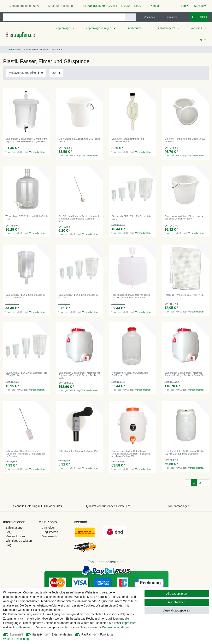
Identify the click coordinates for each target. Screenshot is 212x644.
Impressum (129, 623)
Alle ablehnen (177, 602)
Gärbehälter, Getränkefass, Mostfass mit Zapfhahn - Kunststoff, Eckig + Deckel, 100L (79, 375)
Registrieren (50, 532)
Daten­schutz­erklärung (116, 627)
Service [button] (199, 6)
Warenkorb (49, 536)
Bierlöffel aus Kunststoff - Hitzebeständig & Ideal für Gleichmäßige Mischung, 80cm (79, 219)
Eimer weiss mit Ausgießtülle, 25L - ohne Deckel (79, 140)
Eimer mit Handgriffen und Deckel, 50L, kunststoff (185, 140)
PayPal (86, 634)
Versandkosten (37, 152)
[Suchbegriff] (64, 17)
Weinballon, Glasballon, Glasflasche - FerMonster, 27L (131, 374)
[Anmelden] (148, 17)
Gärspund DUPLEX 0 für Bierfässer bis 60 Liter (78, 296)
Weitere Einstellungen (17, 639)
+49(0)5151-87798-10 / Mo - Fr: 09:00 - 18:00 (110, 6)
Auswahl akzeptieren (177, 610)
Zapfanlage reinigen (99, 28)
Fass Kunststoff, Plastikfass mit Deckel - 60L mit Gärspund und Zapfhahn (185, 452)
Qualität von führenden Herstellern (108, 506)
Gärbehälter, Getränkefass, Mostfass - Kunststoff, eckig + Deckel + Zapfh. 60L (185, 374)
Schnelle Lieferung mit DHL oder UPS (38, 506)
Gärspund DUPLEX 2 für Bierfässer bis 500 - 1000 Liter (25, 296)
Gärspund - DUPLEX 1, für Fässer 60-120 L (131, 217)
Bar (200, 40)
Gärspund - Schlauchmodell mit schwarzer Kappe (128, 140)
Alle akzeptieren (177, 594)
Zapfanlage (63, 28)
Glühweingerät (166, 28)
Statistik (37, 634)
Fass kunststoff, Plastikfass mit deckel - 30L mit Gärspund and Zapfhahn (132, 296)
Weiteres (197, 28)
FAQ (8, 532)
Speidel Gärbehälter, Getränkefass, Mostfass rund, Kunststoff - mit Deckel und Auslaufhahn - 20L (131, 454)
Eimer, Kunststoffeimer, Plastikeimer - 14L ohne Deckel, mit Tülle (184, 217)
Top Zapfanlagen (179, 506)
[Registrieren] (169, 17)
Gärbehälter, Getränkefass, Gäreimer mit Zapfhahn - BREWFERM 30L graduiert (26, 140)
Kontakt (154, 6)
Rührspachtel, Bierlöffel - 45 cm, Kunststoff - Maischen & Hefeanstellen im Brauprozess (25, 454)
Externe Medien (62, 634)
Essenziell (16, 634)
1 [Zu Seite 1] (194, 483)
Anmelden (49, 528)
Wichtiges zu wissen (19, 541)
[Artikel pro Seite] (56, 73)
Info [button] (183, 6)
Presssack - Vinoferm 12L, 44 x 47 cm (184, 295)
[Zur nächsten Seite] (206, 483)
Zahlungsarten (15, 528)
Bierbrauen (134, 28)
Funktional (107, 634)
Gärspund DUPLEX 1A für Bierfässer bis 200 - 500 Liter (26, 374)
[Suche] (130, 17)
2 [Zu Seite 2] (200, 483)
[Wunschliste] (185, 17)
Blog (8, 545)
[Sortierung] (26, 73)
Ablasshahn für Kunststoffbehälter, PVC (79, 451)
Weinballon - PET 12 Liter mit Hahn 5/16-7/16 (26, 217)
